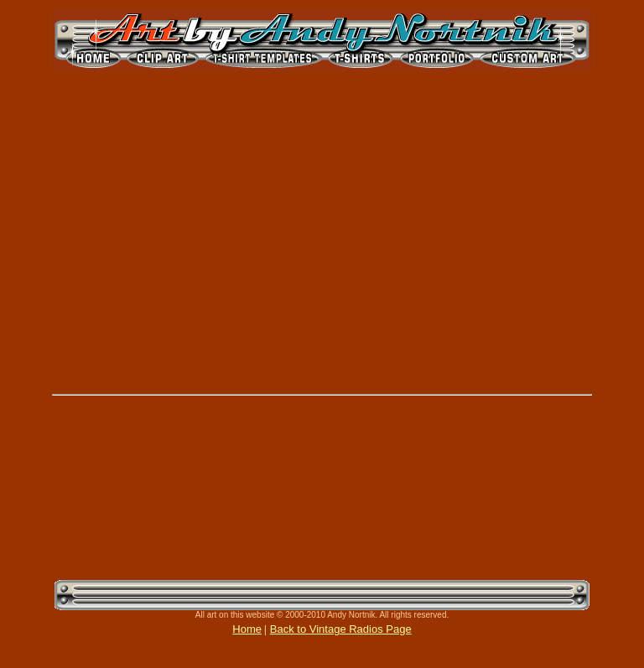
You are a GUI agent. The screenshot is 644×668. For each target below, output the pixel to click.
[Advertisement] (151, 489)
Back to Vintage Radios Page (341, 629)
